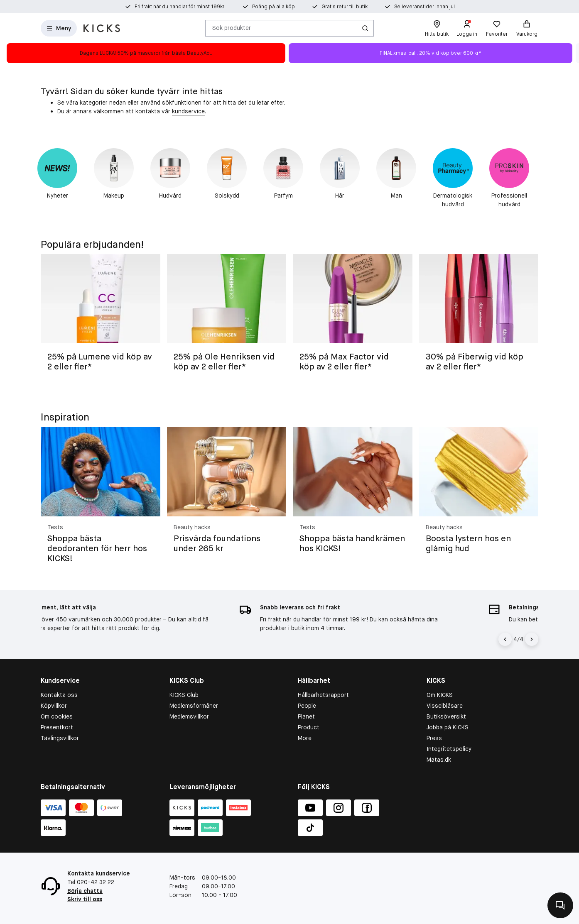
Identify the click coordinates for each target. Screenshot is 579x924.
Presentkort (57, 727)
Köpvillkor (54, 706)
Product (309, 727)
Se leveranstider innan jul (424, 7)
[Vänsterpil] (506, 639)
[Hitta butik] (437, 28)
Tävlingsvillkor (60, 738)
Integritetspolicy (449, 749)
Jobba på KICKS (448, 727)
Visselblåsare (445, 706)
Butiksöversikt (446, 716)
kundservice (188, 111)
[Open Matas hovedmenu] (59, 28)
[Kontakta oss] (560, 905)
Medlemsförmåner (194, 706)
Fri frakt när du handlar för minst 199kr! (180, 7)
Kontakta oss (59, 695)
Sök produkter (232, 28)
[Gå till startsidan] (102, 28)
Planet (306, 716)
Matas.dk (439, 760)
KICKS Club (184, 695)
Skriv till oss (85, 899)
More (305, 738)
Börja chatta (85, 891)
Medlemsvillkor (189, 716)
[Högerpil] (532, 639)
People (307, 706)
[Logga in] (467, 28)
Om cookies (57, 716)
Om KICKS (440, 695)
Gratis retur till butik (345, 7)
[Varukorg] (527, 28)
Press (434, 738)
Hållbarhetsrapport (323, 695)
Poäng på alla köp (274, 7)
